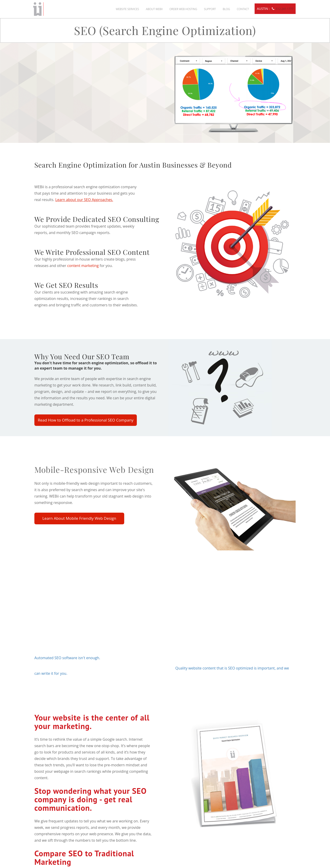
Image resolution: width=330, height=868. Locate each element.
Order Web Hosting (183, 9)
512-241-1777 (285, 9)
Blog (226, 9)
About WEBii (154, 9)
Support (210, 9)
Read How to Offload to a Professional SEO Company (86, 420)
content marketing (83, 266)
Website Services (127, 9)
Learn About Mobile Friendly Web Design (79, 518)
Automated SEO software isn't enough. (67, 658)
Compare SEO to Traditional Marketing (84, 858)
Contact (243, 9)
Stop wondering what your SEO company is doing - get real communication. (90, 799)
